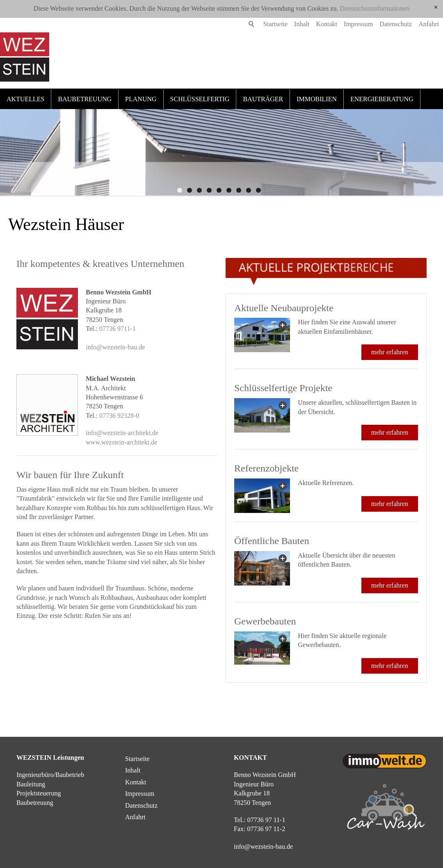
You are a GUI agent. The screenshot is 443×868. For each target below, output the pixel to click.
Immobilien (317, 99)
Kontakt (315, 24)
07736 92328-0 (119, 416)
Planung (141, 99)
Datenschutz (383, 24)
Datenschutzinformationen (374, 8)
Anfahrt (416, 24)
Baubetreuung (85, 99)
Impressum (346, 24)
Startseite (263, 24)
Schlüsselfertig (200, 99)
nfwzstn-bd (263, 846)
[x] (436, 8)
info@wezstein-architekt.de (122, 433)
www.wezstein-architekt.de (121, 442)
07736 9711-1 (118, 329)
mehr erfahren (390, 352)
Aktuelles (25, 99)
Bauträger (263, 99)
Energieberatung (382, 99)
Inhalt (289, 24)
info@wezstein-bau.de (115, 347)
